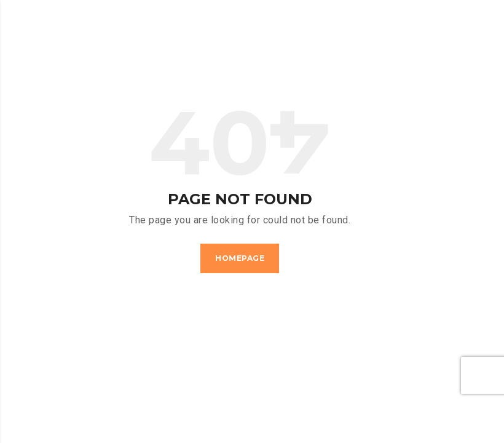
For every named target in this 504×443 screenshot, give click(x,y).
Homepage (240, 258)
